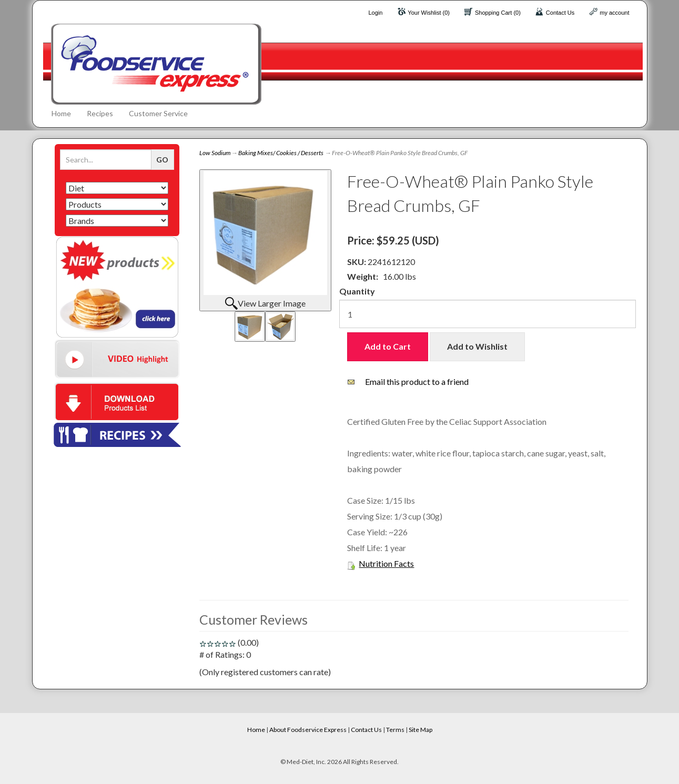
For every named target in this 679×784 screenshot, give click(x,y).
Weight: (363, 276)
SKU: (357, 262)
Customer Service (158, 113)
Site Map (420, 730)
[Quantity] (488, 314)
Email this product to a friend (417, 381)
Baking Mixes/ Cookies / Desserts (281, 153)
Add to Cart (388, 346)
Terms (395, 730)
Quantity (357, 291)
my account (614, 13)
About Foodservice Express (308, 730)
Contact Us (560, 13)
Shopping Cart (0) (498, 13)
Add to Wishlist (477, 346)
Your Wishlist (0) (429, 13)
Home (61, 113)
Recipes (100, 113)
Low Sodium (215, 153)
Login (375, 13)
